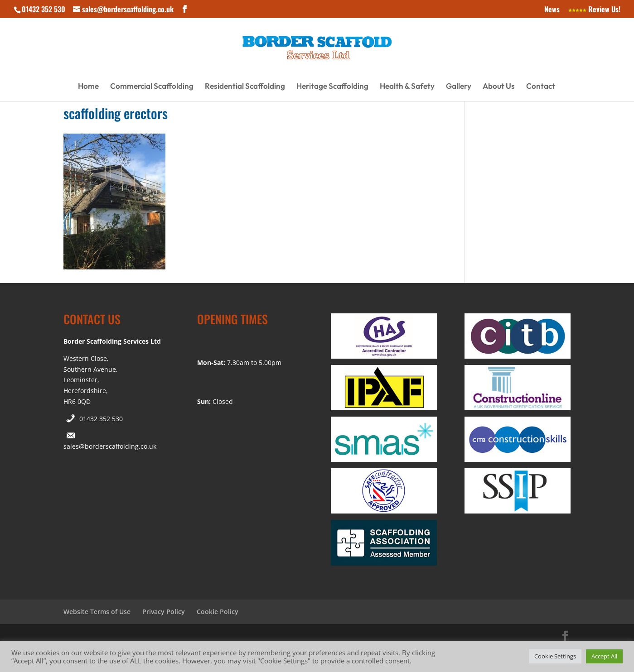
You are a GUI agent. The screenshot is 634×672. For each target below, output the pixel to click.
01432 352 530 (101, 419)
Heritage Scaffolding (332, 87)
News (552, 10)
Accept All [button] (604, 656)
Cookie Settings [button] (555, 656)
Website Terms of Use (97, 612)
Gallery (459, 87)
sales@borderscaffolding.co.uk (110, 446)
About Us (499, 87)
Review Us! (594, 10)
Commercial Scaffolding (152, 87)
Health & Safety (407, 87)
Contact (541, 87)
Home (88, 87)
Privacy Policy (164, 612)
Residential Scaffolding (245, 87)
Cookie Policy (218, 612)
